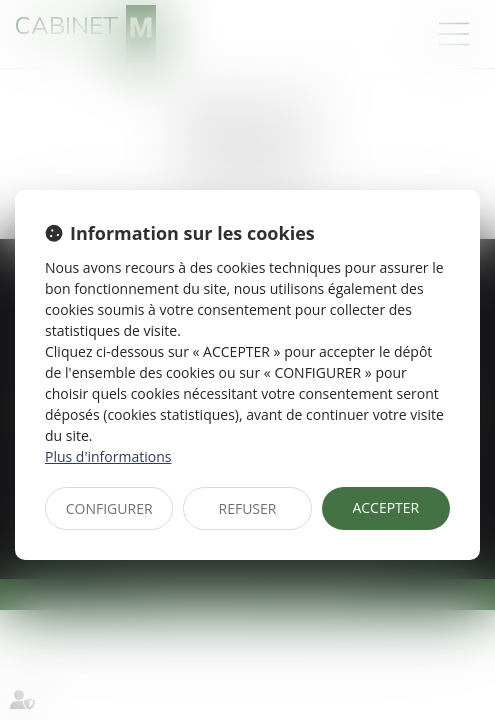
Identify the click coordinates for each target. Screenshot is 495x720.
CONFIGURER (109, 508)
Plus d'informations (108, 456)
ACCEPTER (385, 507)
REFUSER (248, 508)
